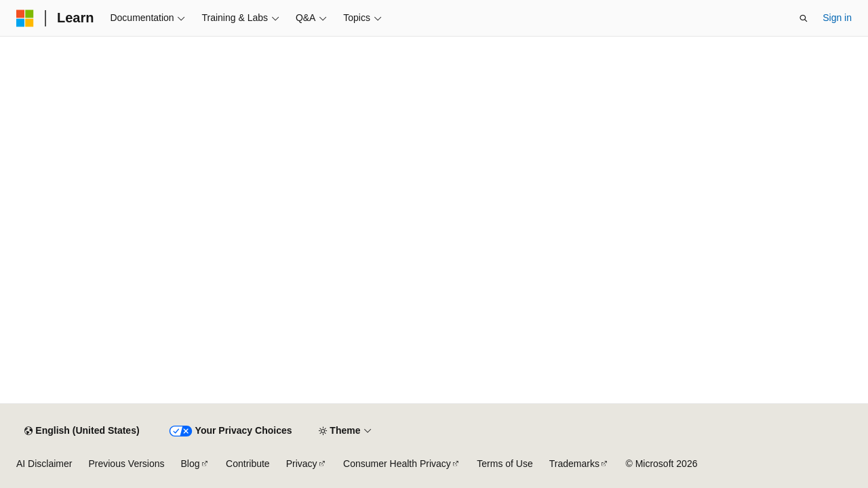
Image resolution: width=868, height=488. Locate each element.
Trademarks (574, 464)
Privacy (302, 464)
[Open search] (804, 18)
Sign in (837, 18)
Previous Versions (126, 464)
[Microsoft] (25, 18)
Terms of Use (505, 464)
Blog (191, 464)
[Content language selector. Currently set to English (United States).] (82, 431)
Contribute (248, 464)
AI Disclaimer (44, 464)
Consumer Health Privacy (397, 464)
